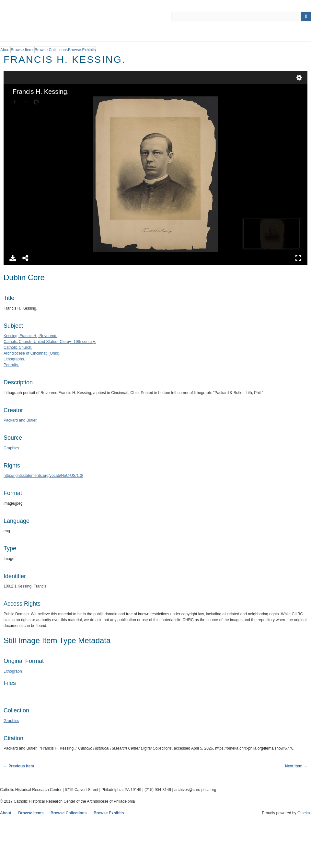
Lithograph (13, 671)
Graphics (11, 448)
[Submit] (306, 16)
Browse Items (31, 813)
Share (26, 258)
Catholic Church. (18, 347)
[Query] (241, 16)
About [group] (5, 50)
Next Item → (296, 766)
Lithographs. (14, 359)
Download (13, 258)
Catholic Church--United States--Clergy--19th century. (50, 342)
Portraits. (11, 365)
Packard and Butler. (21, 420)
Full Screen (298, 258)
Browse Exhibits (109, 813)
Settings (299, 78)
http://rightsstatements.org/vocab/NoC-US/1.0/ (43, 476)
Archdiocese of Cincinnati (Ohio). (32, 353)
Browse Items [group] (23, 50)
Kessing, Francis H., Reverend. (30, 336)
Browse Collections (69, 813)
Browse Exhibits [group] (82, 50)
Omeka (304, 813)
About (6, 813)
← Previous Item (19, 766)
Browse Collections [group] (51, 50)
